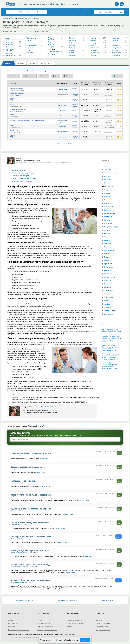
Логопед (72, 48)
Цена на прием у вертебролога (22, 181)
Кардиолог (73, 45)
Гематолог (51, 54)
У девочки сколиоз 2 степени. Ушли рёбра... (32, 509)
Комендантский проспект (63, 121)
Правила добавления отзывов (47, 630)
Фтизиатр (115, 50)
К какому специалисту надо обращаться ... (31, 523)
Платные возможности (74, 620)
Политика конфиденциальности (18, 630)
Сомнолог (94, 55)
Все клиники (16, 12)
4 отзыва (75, 121)
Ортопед (93, 38)
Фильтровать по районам (67, 600)
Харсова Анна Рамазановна (19, 582)
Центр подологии (16, 88)
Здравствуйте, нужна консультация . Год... (31, 565)
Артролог (51, 44)
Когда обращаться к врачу (21, 176)
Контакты (99, 620)
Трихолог (30, 48)
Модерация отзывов (103, 630)
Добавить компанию (44, 624)
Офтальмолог (31, 38)
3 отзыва (75, 111)
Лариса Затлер (15, 525)
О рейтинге (11, 627)
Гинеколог (9, 42)
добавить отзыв (75, 89)
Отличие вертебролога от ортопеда (23, 173)
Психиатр (94, 45)
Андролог (51, 42)
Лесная (63, 111)
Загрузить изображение (45, 627)
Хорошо (85, 640)
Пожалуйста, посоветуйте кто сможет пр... (31, 551)
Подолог (30, 40)
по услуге (99, 12)
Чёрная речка (63, 89)
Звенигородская (62, 132)
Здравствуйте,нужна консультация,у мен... (31, 580)
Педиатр (93, 43)
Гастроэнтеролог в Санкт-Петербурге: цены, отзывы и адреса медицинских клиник (111, 339)
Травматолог (116, 45)
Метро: (6, 31)
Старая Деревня (63, 100)
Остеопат (94, 40)
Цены (30, 12)
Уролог (29, 50)
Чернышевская (62, 105)
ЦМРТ (12, 99)
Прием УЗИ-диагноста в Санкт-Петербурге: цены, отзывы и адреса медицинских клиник (111, 366)
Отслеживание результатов (76, 624)
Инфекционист (74, 43)
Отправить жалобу (102, 627)
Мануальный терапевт (10, 50)
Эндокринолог (116, 53)
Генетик (72, 38)
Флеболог (30, 53)
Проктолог (30, 43)
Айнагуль (13, 539)
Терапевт (115, 43)
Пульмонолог (95, 48)
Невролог (72, 55)
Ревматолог (94, 50)
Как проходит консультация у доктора (24, 178)
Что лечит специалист (19, 170)
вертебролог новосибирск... (24, 481)
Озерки (62, 116)
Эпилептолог (116, 55)
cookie (55, 640)
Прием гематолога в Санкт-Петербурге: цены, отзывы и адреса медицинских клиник (111, 348)
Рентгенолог (95, 53)
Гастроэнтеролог (54, 52)
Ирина (12, 511)
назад (14, 39)
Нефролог (9, 53)
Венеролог (52, 47)
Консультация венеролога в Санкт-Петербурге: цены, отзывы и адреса (111, 331)
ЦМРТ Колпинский (17, 94)
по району (109, 12)
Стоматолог (116, 38)
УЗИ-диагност (116, 48)
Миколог (72, 53)
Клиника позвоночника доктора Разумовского (27, 120)
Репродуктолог (32, 45)
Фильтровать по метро (24, 600)
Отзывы (41, 12)
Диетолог (9, 47)
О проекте (11, 620)
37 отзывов (75, 132)
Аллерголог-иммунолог (52, 39)
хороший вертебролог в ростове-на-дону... (31, 453)
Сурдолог (115, 40)
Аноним (13, 483)
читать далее (45, 459)
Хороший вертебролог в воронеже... (28, 467)
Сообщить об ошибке (103, 624)
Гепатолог (73, 40)
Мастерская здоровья (18, 110)
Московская (63, 126)
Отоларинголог (11, 56)
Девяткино (63, 137)
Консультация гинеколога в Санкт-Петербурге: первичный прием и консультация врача (111, 357)
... (105, 166)
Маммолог (73, 50)
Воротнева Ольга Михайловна (20, 567)
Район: (37, 31)
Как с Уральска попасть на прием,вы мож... (32, 537)
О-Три (12, 104)
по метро (119, 12)
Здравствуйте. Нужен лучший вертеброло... (31, 495)
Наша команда (13, 624)
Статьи (39, 620)
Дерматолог (10, 44)
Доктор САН (15, 131)
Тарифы (69, 627)
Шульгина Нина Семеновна (19, 553)
